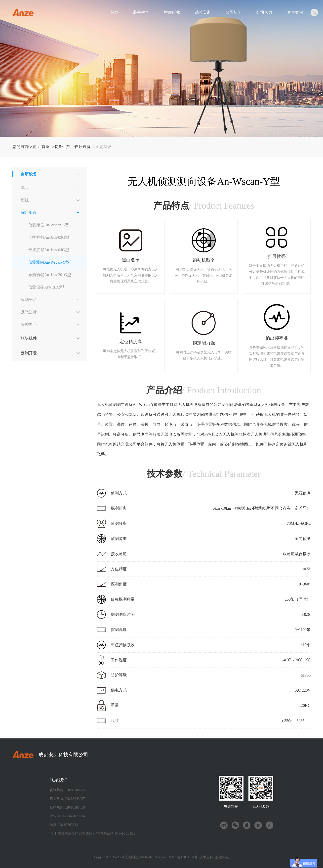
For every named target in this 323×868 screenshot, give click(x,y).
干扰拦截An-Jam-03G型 (49, 237)
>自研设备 (82, 147)
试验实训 (203, 12)
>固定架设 (102, 147)
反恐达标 (29, 312)
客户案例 (295, 12)
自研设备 (29, 174)
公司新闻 (234, 12)
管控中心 (29, 324)
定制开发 (29, 353)
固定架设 (29, 213)
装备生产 (141, 12)
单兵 (25, 188)
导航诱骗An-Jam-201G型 (50, 275)
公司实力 (264, 12)
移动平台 (29, 300)
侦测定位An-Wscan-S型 (49, 225)
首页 (114, 12)
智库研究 (172, 12)
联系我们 (59, 780)
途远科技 (222, 857)
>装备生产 (61, 147)
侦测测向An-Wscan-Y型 (49, 262)
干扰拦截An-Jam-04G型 (49, 250)
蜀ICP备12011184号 (183, 857)
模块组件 (29, 338)
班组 (25, 200)
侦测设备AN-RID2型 (46, 287)
